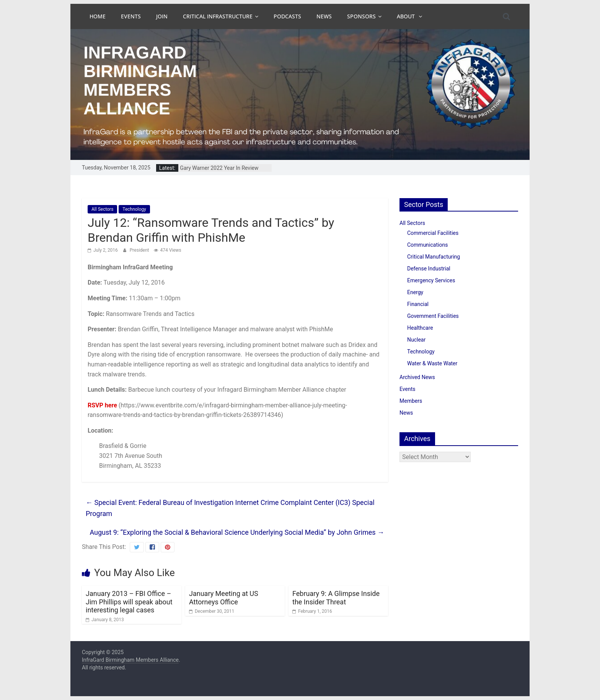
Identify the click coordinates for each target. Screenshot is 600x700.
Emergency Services (431, 280)
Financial (418, 304)
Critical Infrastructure (218, 16)
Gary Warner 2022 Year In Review (219, 168)
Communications (427, 245)
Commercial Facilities (433, 233)
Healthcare (420, 328)
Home (98, 16)
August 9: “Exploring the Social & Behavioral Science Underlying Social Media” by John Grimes (237, 532)
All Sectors (102, 209)
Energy (415, 292)
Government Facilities (433, 316)
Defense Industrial (429, 269)
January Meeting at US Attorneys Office (224, 598)
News (324, 16)
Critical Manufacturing (434, 257)
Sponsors (361, 16)
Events (131, 16)
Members (411, 401)
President (140, 250)
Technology (134, 209)
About (407, 16)
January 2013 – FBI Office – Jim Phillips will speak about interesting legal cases (129, 602)
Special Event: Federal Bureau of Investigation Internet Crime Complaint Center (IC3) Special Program (230, 508)
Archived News (417, 377)
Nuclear (416, 340)
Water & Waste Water (432, 363)
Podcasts (287, 16)
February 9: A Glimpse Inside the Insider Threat (336, 598)
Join (162, 16)
